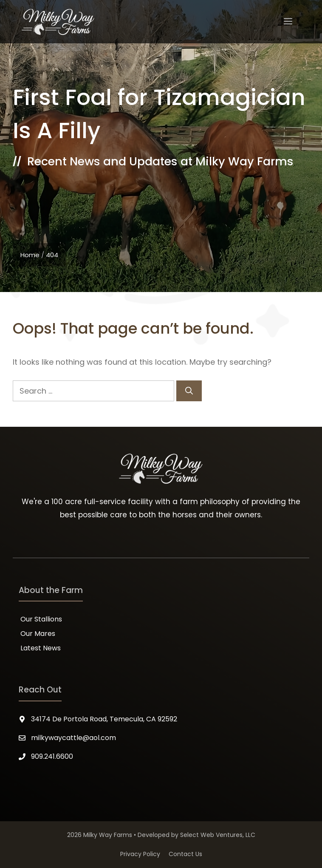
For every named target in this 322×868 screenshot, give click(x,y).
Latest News (41, 648)
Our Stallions (41, 619)
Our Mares (38, 634)
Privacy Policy (140, 854)
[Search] (189, 391)
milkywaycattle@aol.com (73, 738)
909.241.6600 (52, 756)
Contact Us (185, 854)
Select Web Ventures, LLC (218, 835)
